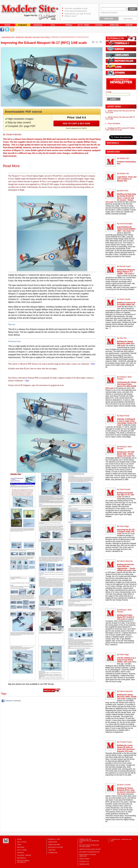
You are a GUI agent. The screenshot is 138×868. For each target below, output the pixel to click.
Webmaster (84, 864)
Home (19, 839)
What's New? (84, 859)
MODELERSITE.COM (8, 37)
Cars (19, 845)
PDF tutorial (45, 37)
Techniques (20, 37)
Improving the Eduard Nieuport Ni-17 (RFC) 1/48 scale (70, 37)
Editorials (22, 858)
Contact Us (84, 861)
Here (93, 364)
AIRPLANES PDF (54, 845)
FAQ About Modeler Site (89, 852)
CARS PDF (52, 850)
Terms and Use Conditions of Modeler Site (89, 841)
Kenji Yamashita (114, 123)
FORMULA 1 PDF (54, 839)
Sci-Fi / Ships (22, 850)
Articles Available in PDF (90, 849)
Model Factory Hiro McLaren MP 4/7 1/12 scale (120, 118)
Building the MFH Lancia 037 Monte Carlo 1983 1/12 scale (120, 129)
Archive (20, 853)
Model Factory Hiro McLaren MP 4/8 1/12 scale (120, 112)
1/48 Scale (36, 37)
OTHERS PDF (53, 853)
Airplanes (28, 37)
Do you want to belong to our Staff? (89, 846)
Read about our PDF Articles (88, 855)
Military (21, 847)
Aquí (27, 381)
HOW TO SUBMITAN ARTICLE (23, 861)
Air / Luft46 (22, 842)
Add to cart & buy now (76, 123)
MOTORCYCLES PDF (56, 847)
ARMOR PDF (53, 842)
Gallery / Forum (24, 855)
